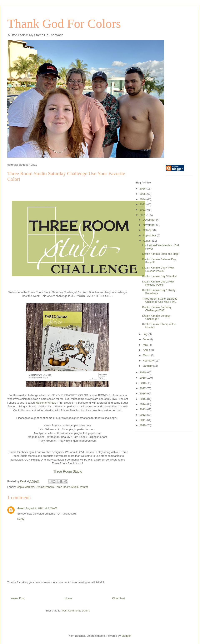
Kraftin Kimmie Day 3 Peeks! (159, 276)
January (148, 366)
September (150, 235)
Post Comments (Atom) (76, 611)
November (150, 225)
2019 (143, 378)
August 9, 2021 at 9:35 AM (41, 508)
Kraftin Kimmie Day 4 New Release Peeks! (158, 269)
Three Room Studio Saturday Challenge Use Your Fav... (160, 300)
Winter (84, 487)
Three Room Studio (68, 471)
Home (68, 598)
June (146, 339)
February (149, 361)
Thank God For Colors (64, 24)
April (146, 350)
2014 (143, 404)
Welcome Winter (45, 403)
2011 (143, 420)
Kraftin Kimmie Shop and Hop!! (161, 254)
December (150, 220)
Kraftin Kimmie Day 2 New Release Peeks (158, 283)
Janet (21, 508)
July (146, 334)
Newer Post (17, 598)
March (147, 355)
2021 (143, 215)
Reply (21, 519)
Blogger (126, 636)
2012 (143, 415)
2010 (143, 425)
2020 (143, 372)
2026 (143, 189)
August (147, 241)
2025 (143, 194)
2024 (143, 199)
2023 (143, 204)
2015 (143, 399)
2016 (143, 394)
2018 (143, 383)
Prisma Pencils (45, 487)
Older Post (119, 598)
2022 (143, 210)
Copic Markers (26, 487)
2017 (143, 388)
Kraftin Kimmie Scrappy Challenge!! (156, 317)
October (148, 230)
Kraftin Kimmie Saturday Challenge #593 (157, 309)
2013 (143, 409)
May (146, 345)
